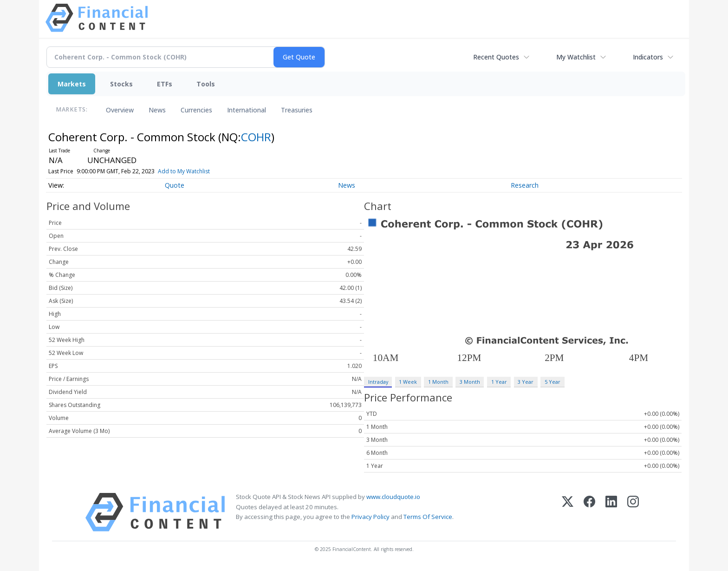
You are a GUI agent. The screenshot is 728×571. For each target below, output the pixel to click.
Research (525, 185)
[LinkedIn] (611, 512)
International (247, 110)
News (157, 110)
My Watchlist (576, 57)
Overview (120, 110)
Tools (206, 84)
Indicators (648, 57)
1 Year (499, 382)
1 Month (438, 382)
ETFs (165, 84)
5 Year (552, 382)
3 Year (526, 382)
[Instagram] (633, 512)
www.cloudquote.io (393, 497)
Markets (72, 84)
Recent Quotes (496, 57)
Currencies (196, 110)
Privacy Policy (370, 517)
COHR (256, 137)
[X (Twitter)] (568, 512)
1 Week (408, 382)
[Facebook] (589, 512)
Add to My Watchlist (199, 171)
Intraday (378, 382)
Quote (175, 185)
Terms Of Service (428, 517)
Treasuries (297, 110)
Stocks (121, 84)
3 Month (470, 382)
